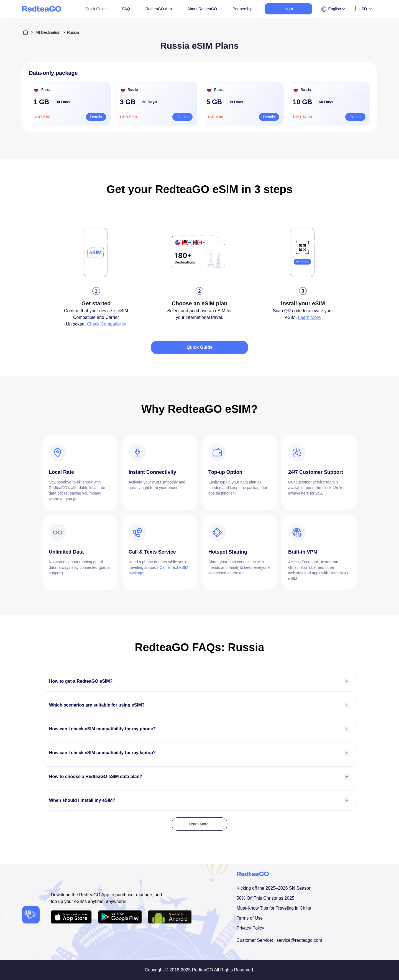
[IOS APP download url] (71, 917)
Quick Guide (96, 9)
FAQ (126, 9)
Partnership (242, 9)
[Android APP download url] (120, 917)
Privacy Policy (250, 928)
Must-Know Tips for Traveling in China (274, 908)
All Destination (48, 32)
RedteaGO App (159, 9)
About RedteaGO (202, 9)
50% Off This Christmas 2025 (265, 898)
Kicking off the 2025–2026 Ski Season (274, 888)
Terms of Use (250, 918)
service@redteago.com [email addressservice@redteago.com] (299, 940)
